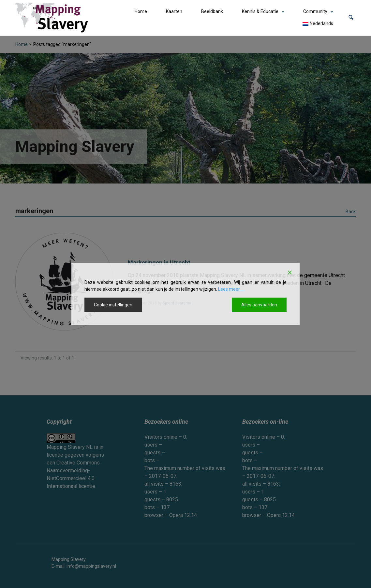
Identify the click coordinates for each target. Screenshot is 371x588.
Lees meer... (230, 289)
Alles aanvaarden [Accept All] (259, 305)
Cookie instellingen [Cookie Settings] (113, 305)
